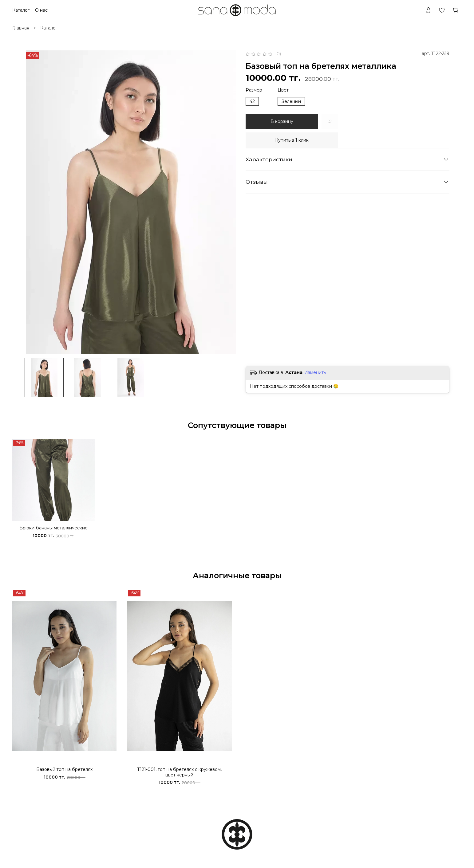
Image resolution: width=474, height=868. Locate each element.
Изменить (315, 372)
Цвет (283, 90)
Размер (254, 90)
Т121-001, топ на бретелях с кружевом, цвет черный (179, 772)
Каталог (49, 28)
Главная (21, 28)
